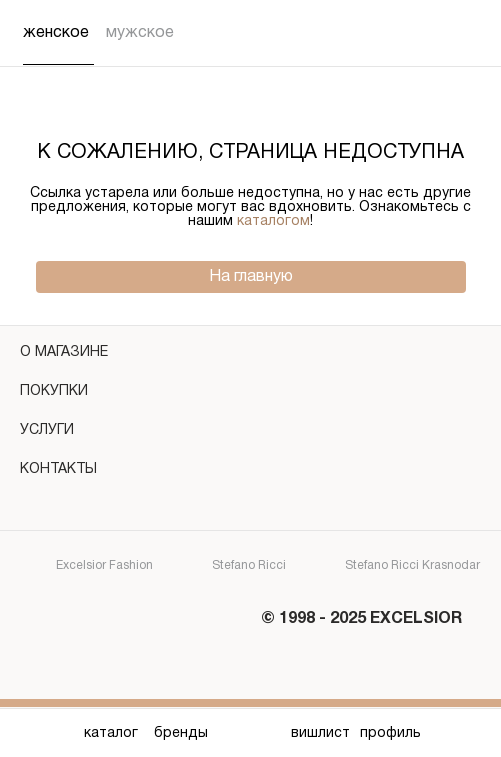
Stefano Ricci (231, 566)
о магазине (250, 355)
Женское (56, 33)
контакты (250, 472)
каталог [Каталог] (111, 733)
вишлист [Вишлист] (320, 733)
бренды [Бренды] (181, 733)
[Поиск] (425, 33)
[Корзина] (465, 33)
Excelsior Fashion (87, 566)
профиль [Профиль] (390, 733)
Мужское (140, 33)
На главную (251, 277)
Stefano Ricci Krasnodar (395, 566)
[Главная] (251, 733)
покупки (250, 394)
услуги (250, 433)
